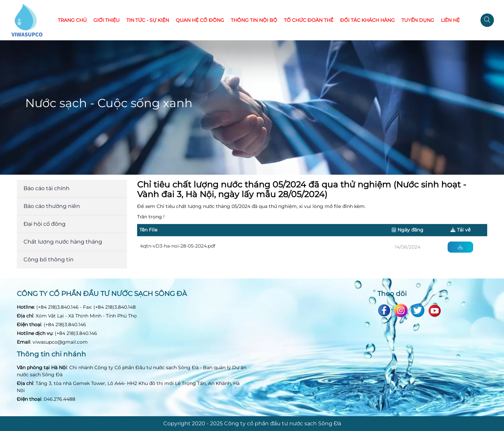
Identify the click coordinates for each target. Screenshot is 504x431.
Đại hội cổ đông (45, 224)
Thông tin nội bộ (254, 20)
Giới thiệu (107, 20)
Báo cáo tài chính (47, 188)
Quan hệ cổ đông (200, 20)
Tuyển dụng (418, 20)
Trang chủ (72, 20)
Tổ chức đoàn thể (309, 20)
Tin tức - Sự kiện (148, 20)
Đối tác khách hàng (367, 20)
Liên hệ (450, 20)
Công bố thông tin (49, 260)
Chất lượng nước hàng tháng (63, 242)
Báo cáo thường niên (52, 206)
